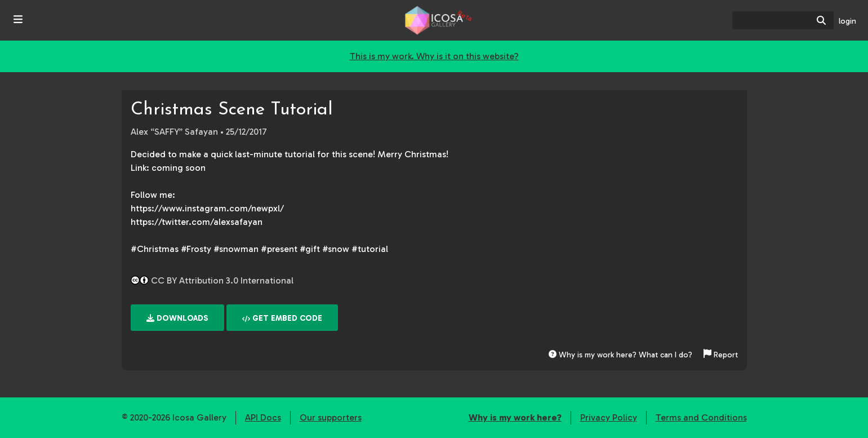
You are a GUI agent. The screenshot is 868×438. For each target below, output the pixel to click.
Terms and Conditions (701, 417)
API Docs (263, 417)
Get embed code (282, 318)
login (847, 21)
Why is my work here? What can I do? (620, 355)
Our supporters (331, 417)
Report (721, 355)
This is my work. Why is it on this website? (434, 56)
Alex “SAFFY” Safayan (174, 132)
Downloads (177, 318)
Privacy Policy (609, 417)
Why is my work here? (515, 417)
